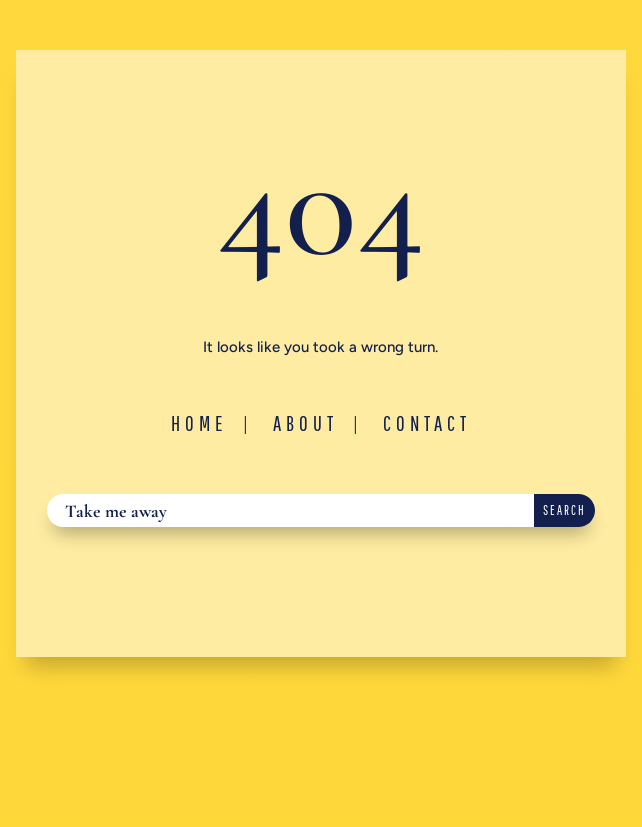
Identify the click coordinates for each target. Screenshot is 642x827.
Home (199, 423)
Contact (427, 423)
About (305, 423)
